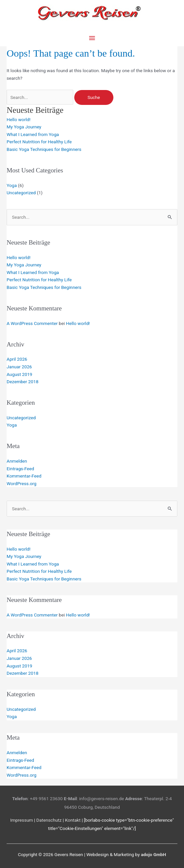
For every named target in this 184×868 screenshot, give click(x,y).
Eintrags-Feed (20, 469)
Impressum (22, 820)
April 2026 (17, 359)
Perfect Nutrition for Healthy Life (39, 142)
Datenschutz (49, 820)
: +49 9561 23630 (37, 799)
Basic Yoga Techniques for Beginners (44, 149)
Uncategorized (21, 193)
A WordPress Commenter (32, 323)
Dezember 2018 (23, 382)
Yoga (12, 185)
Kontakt (73, 820)
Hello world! (19, 119)
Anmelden (17, 461)
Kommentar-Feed (24, 476)
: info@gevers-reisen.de (94, 799)
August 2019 (19, 374)
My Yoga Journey (24, 127)
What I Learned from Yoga (33, 134)
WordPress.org (22, 483)
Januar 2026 (19, 367)
